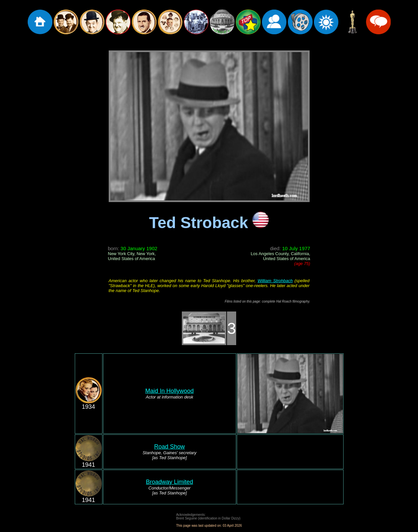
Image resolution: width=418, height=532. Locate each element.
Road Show (169, 447)
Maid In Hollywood (169, 391)
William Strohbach (275, 281)
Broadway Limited (169, 482)
